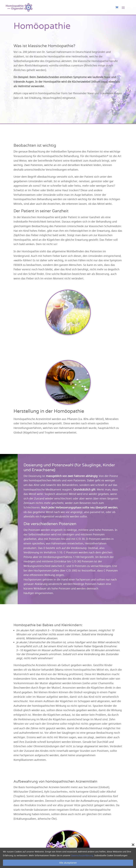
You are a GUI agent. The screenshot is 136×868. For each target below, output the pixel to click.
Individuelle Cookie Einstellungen (111, 856)
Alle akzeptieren (68, 863)
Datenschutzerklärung (82, 856)
